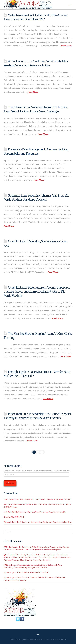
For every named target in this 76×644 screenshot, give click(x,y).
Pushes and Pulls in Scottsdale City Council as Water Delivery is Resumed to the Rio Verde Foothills (38, 416)
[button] (70, 5)
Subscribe (10, 483)
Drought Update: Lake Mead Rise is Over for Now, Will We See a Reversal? (37, 374)
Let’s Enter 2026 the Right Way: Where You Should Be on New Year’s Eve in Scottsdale (35, 512)
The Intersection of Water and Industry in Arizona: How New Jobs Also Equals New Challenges (36, 109)
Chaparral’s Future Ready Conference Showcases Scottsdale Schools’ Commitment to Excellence (38, 522)
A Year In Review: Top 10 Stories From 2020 (32, 573)
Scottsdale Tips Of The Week (14, 517)
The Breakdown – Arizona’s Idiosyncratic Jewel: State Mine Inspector (36, 550)
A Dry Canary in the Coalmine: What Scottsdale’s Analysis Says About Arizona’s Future (36, 63)
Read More (66, 46)
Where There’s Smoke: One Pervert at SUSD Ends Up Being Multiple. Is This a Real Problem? (37, 499)
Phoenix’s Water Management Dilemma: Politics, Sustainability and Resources (36, 151)
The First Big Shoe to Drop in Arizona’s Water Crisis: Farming (38, 335)
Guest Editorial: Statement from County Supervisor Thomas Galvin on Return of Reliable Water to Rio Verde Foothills (37, 291)
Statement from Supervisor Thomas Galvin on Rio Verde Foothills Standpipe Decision (36, 197)
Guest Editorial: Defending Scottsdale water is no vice (35, 243)
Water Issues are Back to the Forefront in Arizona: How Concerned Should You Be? (36, 17)
